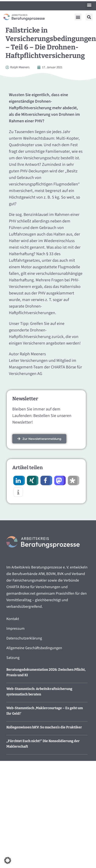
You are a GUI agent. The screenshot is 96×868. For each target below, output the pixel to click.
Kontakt (13, 619)
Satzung (13, 658)
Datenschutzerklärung (24, 638)
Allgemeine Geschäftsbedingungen (34, 648)
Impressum (15, 629)
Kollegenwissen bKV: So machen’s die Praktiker (44, 727)
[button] (89, 5)
